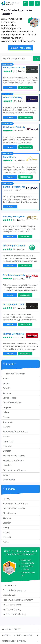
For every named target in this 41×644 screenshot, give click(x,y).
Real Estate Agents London (17, 275)
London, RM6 (24, 160)
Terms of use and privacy (14, 641)
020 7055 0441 (25, 295)
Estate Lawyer (9, 595)
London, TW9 (24, 71)
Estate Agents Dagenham (16, 246)
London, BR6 (23, 337)
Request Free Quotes (21, 48)
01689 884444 (25, 354)
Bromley (7, 388)
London (18, 190)
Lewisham (8, 465)
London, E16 (22, 220)
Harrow (7, 436)
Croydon (7, 407)
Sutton (6, 475)
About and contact (11, 629)
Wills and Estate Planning (15, 614)
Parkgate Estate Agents (15, 68)
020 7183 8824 (25, 236)
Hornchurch (9, 441)
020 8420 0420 (25, 147)
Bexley (6, 383)
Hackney (7, 427)
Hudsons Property (13, 97)
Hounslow (8, 446)
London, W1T (24, 101)
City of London (10, 398)
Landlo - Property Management (20, 187)
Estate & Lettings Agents (14, 590)
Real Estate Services (12, 605)
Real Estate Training (12, 609)
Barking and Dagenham (14, 374)
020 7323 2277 (25, 117)
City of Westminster (12, 403)
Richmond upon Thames (14, 470)
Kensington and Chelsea (14, 456)
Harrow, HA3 (24, 131)
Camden (7, 393)
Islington (7, 451)
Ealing (6, 412)
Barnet (6, 378)
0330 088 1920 (25, 177)
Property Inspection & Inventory (18, 600)
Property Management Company (20, 216)
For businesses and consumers (17, 635)
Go (36, 58)
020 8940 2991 (25, 88)
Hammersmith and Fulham (15, 431)
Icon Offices (9, 157)
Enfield (6, 417)
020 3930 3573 (25, 266)
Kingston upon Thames (14, 460)
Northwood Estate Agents (17, 127)
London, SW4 (24, 308)
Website (10, 88)
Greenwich (8, 422)
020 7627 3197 (25, 324)
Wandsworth (9, 480)
